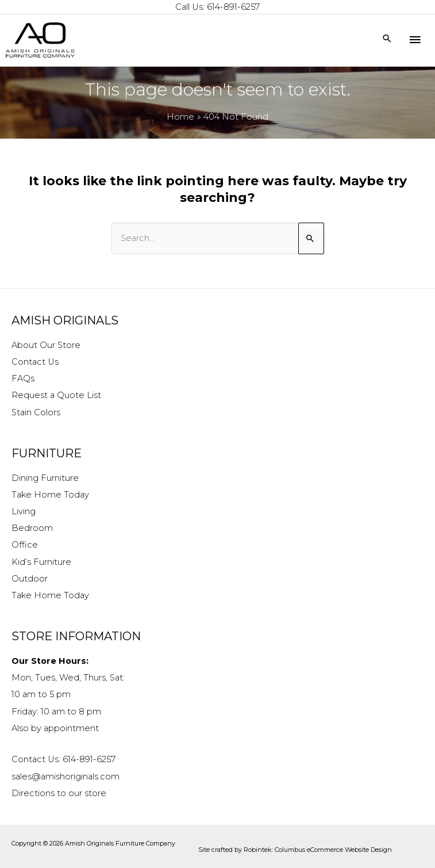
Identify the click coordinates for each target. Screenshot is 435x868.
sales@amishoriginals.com (66, 777)
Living (24, 511)
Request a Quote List (56, 395)
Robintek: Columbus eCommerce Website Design (318, 850)
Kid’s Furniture (41, 562)
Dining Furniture (45, 478)
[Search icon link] (387, 39)
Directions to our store (59, 793)
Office (25, 545)
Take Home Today (50, 495)
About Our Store (46, 345)
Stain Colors (36, 412)
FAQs (23, 378)
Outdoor (30, 579)
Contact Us (35, 362)
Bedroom (32, 528)
